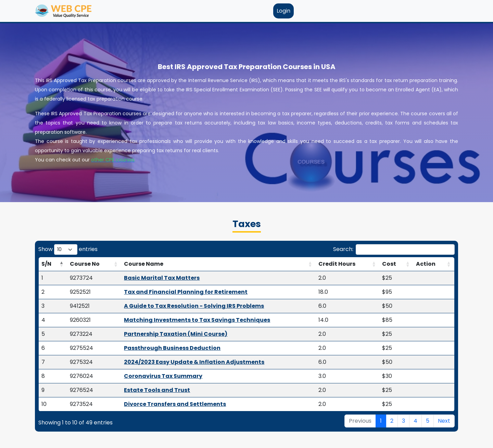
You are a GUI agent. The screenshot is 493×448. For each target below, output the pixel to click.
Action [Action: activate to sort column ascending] (426, 264)
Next (444, 421)
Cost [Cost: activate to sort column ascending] (389, 264)
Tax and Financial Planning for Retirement (186, 292)
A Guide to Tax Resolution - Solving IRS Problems (194, 306)
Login (283, 11)
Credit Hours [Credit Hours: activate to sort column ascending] (337, 264)
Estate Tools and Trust (157, 390)
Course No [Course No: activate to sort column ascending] (85, 264)
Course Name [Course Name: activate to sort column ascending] (144, 264)
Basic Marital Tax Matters (162, 278)
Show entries (68, 249)
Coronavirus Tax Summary (163, 376)
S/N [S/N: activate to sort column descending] (46, 264)
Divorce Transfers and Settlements (175, 404)
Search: (394, 249)
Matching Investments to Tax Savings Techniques (197, 320)
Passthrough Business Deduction (172, 348)
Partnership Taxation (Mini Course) (176, 334)
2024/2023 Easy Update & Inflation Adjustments (194, 362)
